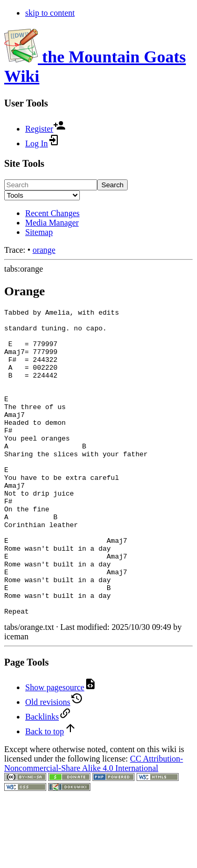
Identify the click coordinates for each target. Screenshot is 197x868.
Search (112, 185)
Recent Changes (53, 213)
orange (44, 250)
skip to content (50, 13)
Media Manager (52, 223)
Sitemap (39, 232)
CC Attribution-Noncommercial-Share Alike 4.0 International (94, 825)
